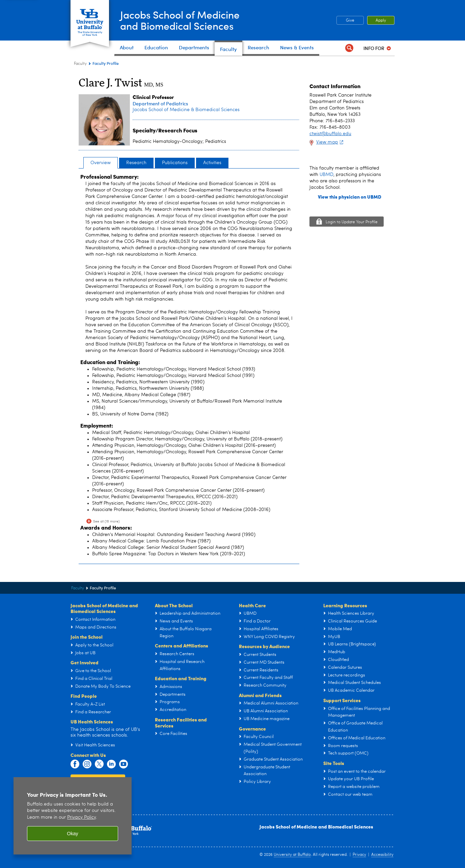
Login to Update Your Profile (352, 222)
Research (136, 163)
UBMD (326, 175)
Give (350, 21)
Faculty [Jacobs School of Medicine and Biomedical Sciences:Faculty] (80, 64)
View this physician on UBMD (350, 197)
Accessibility (382, 855)
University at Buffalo (292, 855)
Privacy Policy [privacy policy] (81, 818)
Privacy (359, 855)
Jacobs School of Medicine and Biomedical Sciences (316, 826)
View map (331, 142)
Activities (212, 163)
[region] (73, 816)
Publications (175, 163)
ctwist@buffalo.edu (330, 134)
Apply (381, 21)
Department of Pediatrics (160, 104)
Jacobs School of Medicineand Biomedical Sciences (180, 20)
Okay (73, 834)
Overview (101, 163)
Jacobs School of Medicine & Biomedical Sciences (186, 110)
